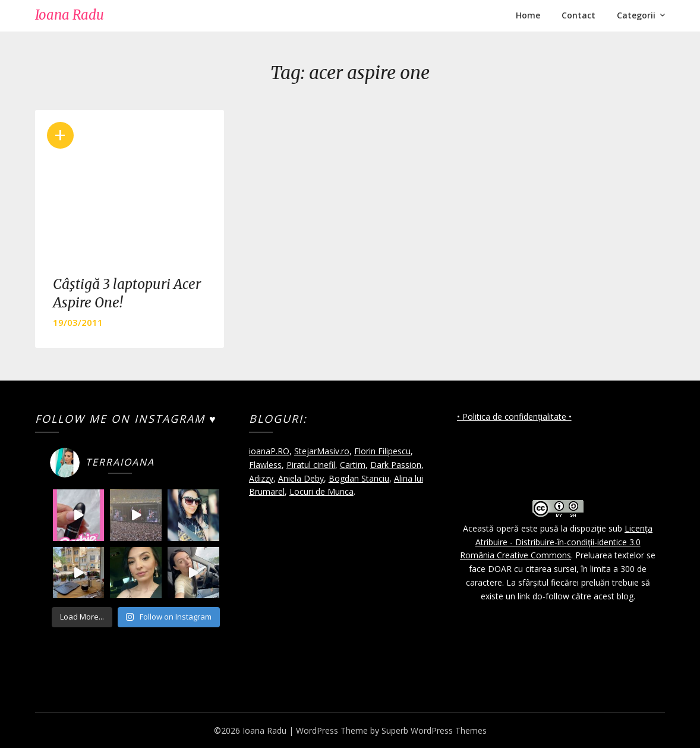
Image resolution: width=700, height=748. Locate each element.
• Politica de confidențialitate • (514, 417)
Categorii (636, 15)
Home (528, 15)
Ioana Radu (70, 15)
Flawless (265, 465)
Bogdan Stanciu (359, 478)
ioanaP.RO (269, 451)
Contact (578, 15)
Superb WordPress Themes (434, 730)
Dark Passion (396, 465)
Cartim (353, 465)
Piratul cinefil (311, 465)
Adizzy (261, 478)
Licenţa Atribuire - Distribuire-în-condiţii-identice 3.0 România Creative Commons (556, 542)
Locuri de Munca (321, 491)
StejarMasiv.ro (322, 451)
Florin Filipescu (382, 451)
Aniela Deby (301, 478)
